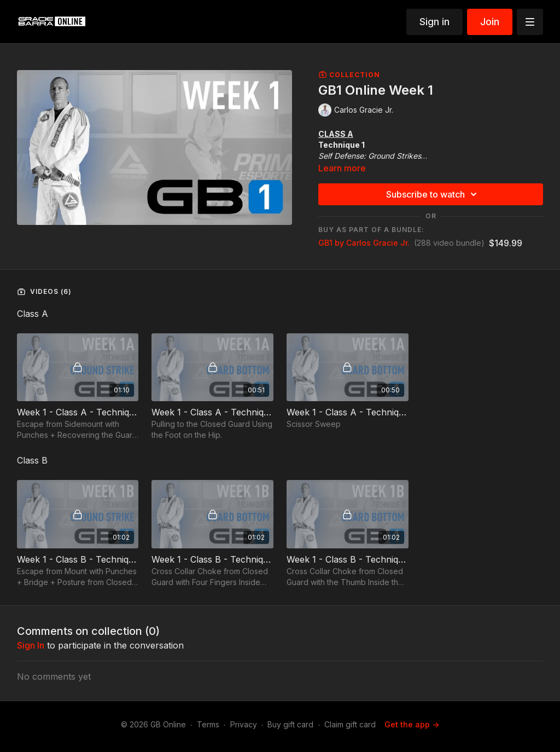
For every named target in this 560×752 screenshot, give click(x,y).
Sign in (434, 22)
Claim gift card (350, 724)
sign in (31, 645)
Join (490, 22)
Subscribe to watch (433, 194)
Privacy (244, 724)
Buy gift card (290, 724)
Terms (208, 724)
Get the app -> (412, 724)
